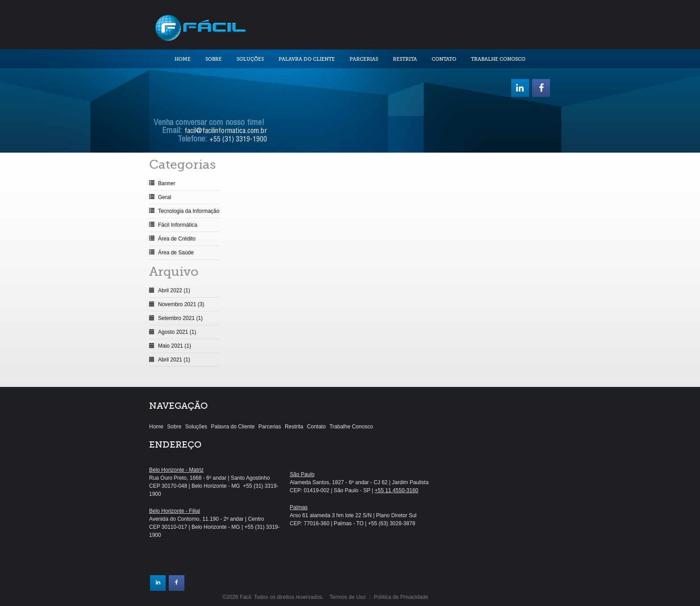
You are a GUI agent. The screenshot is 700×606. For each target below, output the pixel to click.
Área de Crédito (177, 239)
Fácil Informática (178, 225)
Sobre (214, 59)
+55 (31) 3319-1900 (238, 140)
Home (183, 59)
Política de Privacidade (401, 597)
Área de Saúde (176, 253)
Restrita (405, 59)
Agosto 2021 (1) (177, 332)
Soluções (250, 59)
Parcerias (364, 59)
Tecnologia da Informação (189, 211)
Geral (165, 197)
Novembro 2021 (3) (181, 304)
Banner (167, 183)
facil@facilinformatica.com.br (226, 132)
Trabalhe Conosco (498, 59)
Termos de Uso (348, 597)
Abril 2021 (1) (174, 360)
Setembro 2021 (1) (180, 318)
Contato (444, 59)
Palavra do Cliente (307, 59)
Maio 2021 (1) (175, 346)
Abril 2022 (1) (174, 291)
